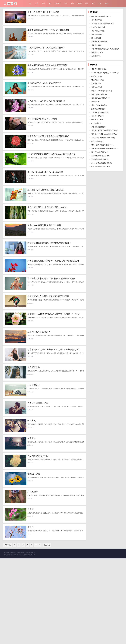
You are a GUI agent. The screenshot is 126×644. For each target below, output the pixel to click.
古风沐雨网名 (96, 56)
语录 (107, 4)
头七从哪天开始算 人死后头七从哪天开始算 (47, 74)
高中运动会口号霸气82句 (100, 152)
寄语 (87, 4)
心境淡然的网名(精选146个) (101, 156)
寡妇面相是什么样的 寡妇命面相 (42, 136)
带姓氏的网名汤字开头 (99, 94)
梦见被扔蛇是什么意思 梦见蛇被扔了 (44, 95)
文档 (37, 4)
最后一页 (47, 631)
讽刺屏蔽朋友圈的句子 (99, 127)
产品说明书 (33, 569)
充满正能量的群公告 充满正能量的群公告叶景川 (108, 149)
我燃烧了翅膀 (34, 548)
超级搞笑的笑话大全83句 (100, 159)
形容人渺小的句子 (98, 34)
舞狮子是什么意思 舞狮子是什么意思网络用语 (48, 157)
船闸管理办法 (34, 445)
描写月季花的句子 (98, 116)
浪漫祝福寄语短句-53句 (99, 42)
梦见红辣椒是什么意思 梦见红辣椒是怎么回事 (48, 342)
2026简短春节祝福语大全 (100, 112)
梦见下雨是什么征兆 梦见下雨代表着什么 (46, 115)
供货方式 (32, 486)
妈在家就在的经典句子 (99, 109)
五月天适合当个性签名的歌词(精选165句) (105, 134)
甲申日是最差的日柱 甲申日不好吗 (43, 12)
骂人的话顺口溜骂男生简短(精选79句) (104, 130)
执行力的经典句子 (98, 141)
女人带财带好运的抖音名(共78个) (103, 24)
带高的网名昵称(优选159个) (101, 167)
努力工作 (32, 507)
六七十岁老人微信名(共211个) (102, 163)
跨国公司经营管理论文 (38, 466)
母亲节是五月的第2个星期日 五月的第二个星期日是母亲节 (54, 404)
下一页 (38, 631)
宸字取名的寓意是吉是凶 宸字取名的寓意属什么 (49, 280)
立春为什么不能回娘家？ (39, 383)
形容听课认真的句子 (98, 27)
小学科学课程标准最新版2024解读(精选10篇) (107, 49)
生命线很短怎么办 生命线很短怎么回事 (45, 198)
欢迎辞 (31, 589)
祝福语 (80, 4)
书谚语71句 (95, 102)
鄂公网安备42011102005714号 (12, 640)
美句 (43, 4)
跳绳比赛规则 (96, 38)
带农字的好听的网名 (98, 31)
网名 (50, 4)
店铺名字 (58, 4)
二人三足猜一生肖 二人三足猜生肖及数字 (46, 53)
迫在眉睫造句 (34, 425)
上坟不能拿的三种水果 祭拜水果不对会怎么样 (48, 33)
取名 (93, 4)
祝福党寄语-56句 (97, 52)
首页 (30, 4)
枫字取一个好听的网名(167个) (102, 91)
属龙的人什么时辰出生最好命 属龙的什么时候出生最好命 (53, 363)
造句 (66, 4)
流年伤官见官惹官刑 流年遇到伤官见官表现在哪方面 (51, 321)
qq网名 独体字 (96, 123)
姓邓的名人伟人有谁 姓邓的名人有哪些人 (46, 218)
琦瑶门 (31, 610)
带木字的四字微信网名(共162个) (102, 145)
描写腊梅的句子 (97, 20)
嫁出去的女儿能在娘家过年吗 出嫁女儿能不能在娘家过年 (53, 301)
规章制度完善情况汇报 (38, 528)
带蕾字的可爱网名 (98, 120)
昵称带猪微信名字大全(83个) (101, 16)
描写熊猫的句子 (97, 87)
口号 (100, 4)
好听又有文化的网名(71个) (100, 98)
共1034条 (8, 631)
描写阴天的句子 (97, 76)
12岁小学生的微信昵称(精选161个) (103, 138)
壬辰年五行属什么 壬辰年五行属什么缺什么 (47, 239)
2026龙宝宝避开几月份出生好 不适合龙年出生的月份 (51, 177)
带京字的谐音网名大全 (99, 105)
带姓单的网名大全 (98, 80)
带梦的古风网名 (97, 45)
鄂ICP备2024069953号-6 (28, 640)
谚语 (72, 4)
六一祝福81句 (96, 84)
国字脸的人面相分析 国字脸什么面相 (44, 260)
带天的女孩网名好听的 (99, 69)
